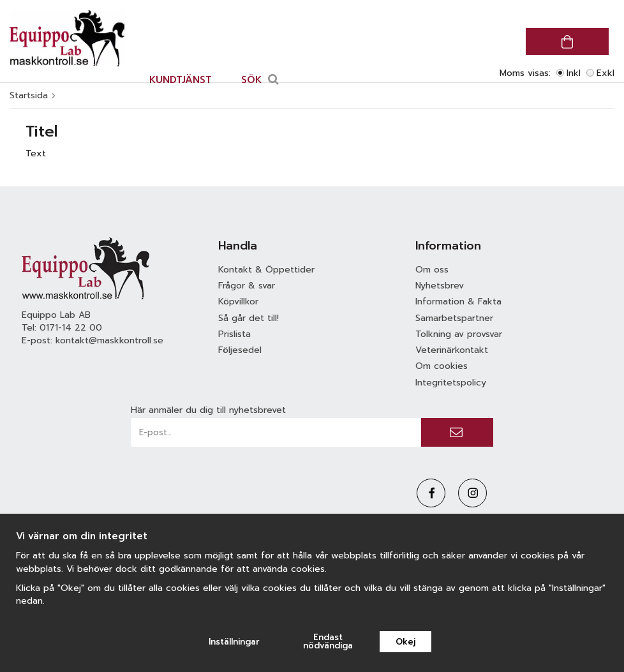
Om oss (432, 270)
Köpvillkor (238, 302)
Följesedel (240, 350)
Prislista (234, 334)
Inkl (574, 73)
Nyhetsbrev (440, 286)
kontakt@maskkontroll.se (109, 340)
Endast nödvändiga (328, 641)
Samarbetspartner (454, 318)
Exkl (605, 73)
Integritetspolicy (451, 383)
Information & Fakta (458, 302)
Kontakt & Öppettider (266, 270)
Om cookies (442, 366)
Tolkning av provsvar (459, 334)
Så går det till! (249, 318)
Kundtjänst (181, 80)
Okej (405, 642)
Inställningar (234, 642)
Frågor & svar (247, 286)
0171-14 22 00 (71, 328)
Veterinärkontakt (452, 350)
